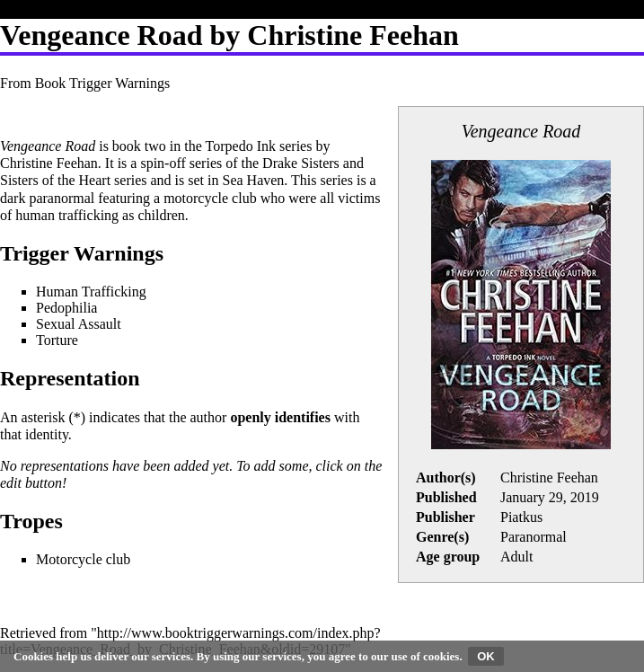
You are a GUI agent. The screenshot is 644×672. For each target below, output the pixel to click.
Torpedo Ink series (259, 146)
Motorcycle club (83, 559)
